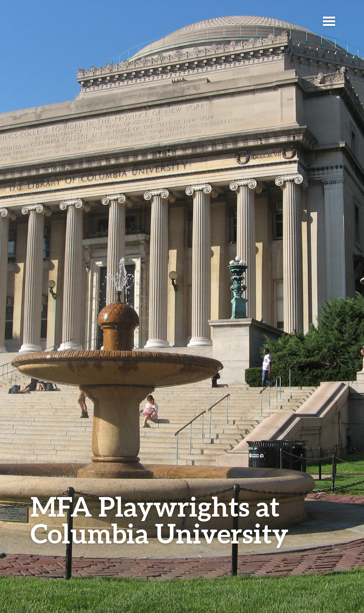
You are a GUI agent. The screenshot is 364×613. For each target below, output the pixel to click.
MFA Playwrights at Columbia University (159, 520)
